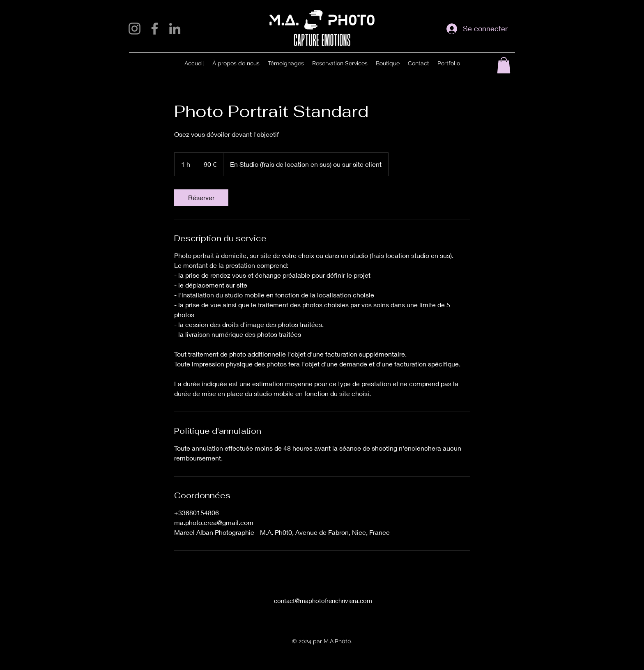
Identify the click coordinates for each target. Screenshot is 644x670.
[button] (504, 65)
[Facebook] (155, 29)
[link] (201, 198)
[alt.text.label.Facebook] (328, 615)
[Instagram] (135, 29)
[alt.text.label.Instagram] (316, 615)
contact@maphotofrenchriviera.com (323, 601)
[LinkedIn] (175, 29)
